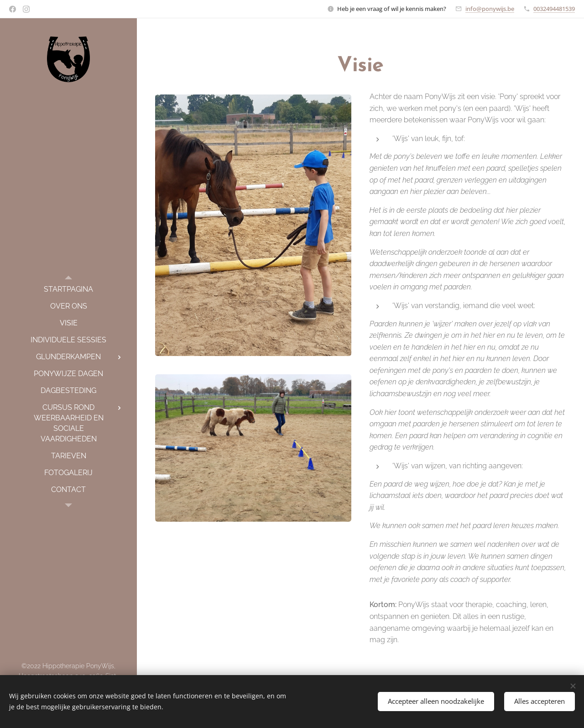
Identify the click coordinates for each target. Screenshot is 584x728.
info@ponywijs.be (490, 9)
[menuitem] (68, 289)
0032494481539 (554, 9)
